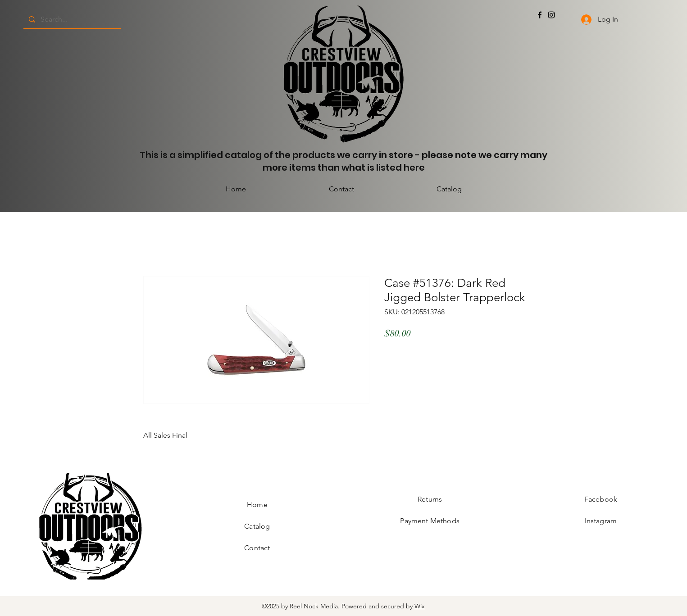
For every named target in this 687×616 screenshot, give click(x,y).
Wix (420, 606)
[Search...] (71, 19)
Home (257, 505)
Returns (430, 499)
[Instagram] (551, 15)
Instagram (601, 521)
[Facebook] (540, 15)
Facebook (601, 499)
